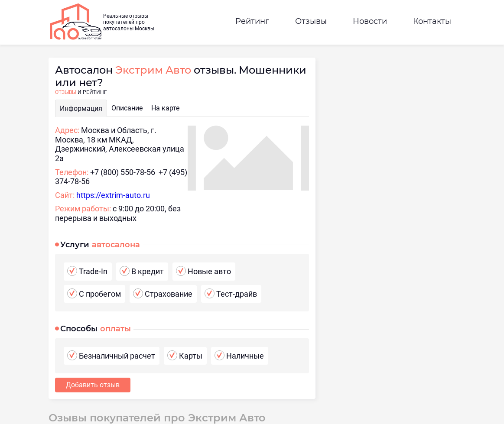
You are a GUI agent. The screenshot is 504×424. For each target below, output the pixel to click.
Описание (127, 108)
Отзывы (311, 21)
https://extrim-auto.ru (113, 195)
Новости (370, 21)
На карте (165, 108)
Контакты (432, 21)
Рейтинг (252, 21)
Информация (81, 108)
